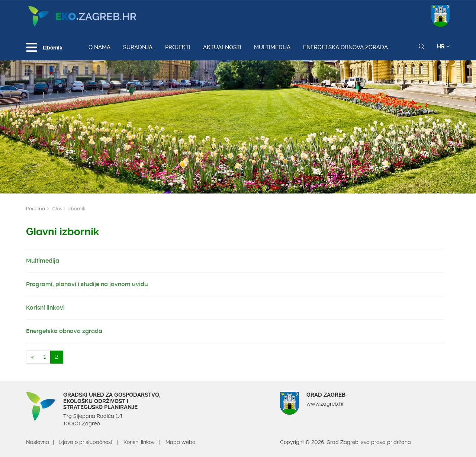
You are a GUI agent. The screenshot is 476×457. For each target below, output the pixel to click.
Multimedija (272, 47)
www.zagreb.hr (325, 404)
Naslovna (38, 442)
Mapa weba (181, 442)
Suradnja (138, 47)
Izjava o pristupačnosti (86, 442)
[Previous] (33, 357)
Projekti (178, 47)
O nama (99, 47)
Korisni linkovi (45, 308)
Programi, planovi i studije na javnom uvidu (87, 284)
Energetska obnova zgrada (345, 47)
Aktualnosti (222, 47)
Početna (36, 209)
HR (443, 47)
